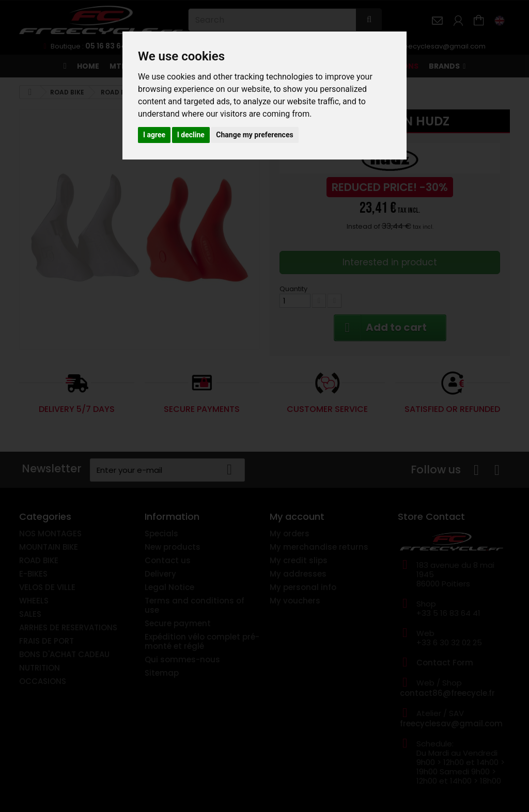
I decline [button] (191, 135)
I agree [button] (154, 135)
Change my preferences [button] (254, 135)
